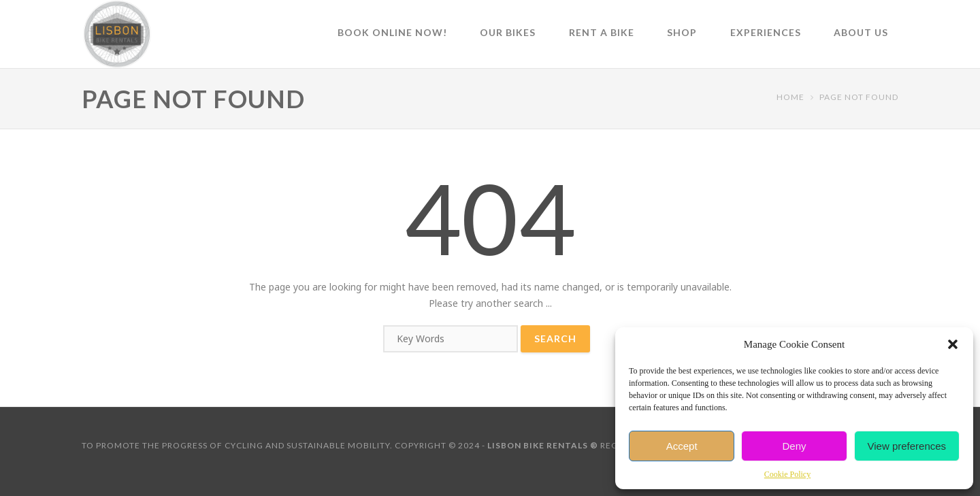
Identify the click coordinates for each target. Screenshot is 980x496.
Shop (682, 32)
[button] (953, 344)
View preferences (907, 446)
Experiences (766, 32)
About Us (861, 32)
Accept (682, 446)
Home (790, 97)
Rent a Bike (602, 32)
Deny (794, 446)
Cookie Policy (787, 474)
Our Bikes (508, 32)
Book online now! (392, 32)
